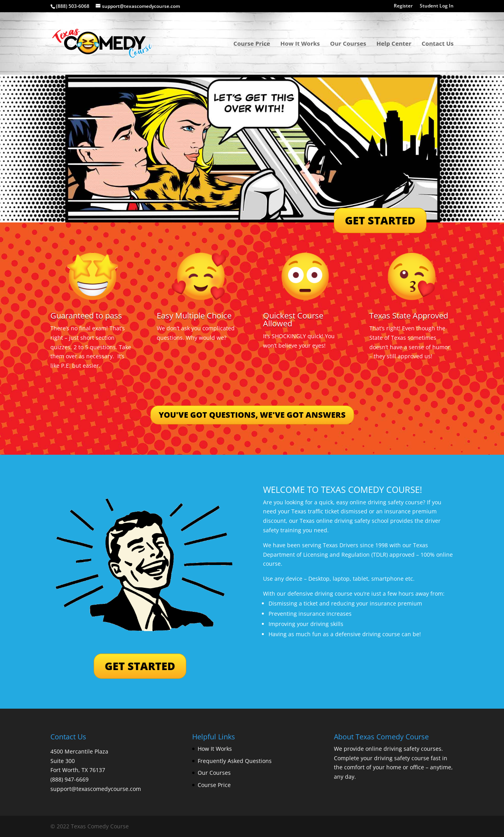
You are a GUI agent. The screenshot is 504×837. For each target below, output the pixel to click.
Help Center (394, 44)
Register (403, 6)
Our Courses (348, 44)
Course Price (252, 44)
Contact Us (438, 44)
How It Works (300, 44)
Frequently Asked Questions (235, 761)
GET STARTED (380, 220)
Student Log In (437, 6)
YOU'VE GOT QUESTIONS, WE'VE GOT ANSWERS (252, 415)
